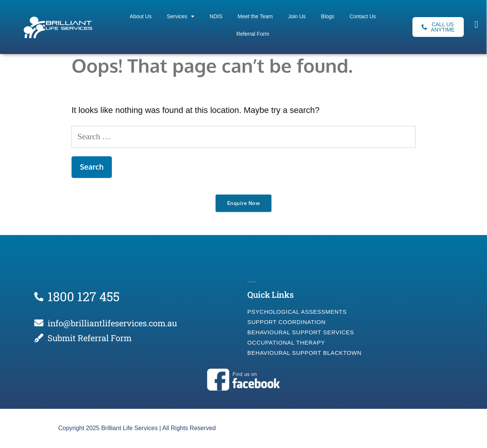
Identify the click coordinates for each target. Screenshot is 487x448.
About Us (141, 16)
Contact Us (363, 16)
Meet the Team (255, 16)
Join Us (297, 16)
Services (181, 16)
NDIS (216, 16)
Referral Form (253, 34)
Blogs (328, 16)
